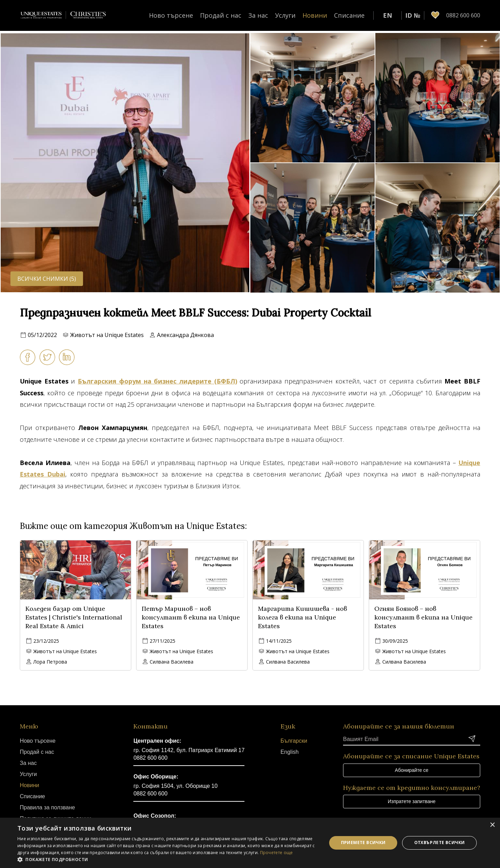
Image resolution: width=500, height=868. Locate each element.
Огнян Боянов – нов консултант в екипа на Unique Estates (423, 617)
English (290, 752)
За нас (258, 15)
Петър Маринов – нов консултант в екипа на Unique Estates (191, 617)
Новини (315, 15)
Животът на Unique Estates (107, 335)
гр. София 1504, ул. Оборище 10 (175, 786)
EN (387, 15)
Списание (349, 15)
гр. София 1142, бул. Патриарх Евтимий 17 (189, 750)
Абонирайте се (412, 770)
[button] (168, 859)
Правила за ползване (47, 807)
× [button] (492, 825)
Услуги (285, 15)
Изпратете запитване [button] (412, 801)
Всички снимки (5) (47, 279)
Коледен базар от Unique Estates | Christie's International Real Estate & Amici (74, 617)
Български (294, 741)
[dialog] (250, 843)
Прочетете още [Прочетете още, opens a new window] (277, 853)
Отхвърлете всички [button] (440, 842)
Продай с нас (221, 15)
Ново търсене (171, 15)
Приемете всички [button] (363, 842)
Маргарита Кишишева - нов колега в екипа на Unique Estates (302, 617)
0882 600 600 (150, 758)
